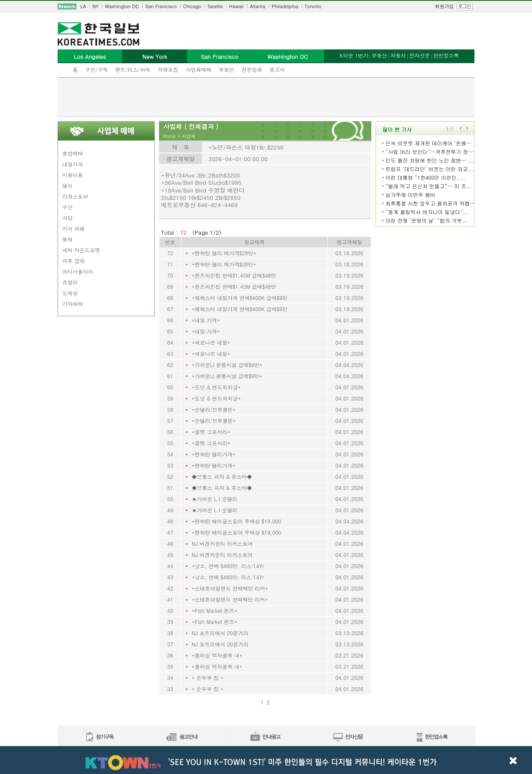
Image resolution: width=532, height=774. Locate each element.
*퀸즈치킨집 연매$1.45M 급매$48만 (234, 275)
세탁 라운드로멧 (81, 250)
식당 (67, 218)
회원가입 (444, 6)
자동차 (398, 55)
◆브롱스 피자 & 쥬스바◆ (222, 476)
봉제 (67, 239)
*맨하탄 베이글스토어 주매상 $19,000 (237, 521)
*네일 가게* (206, 320)
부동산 (226, 69)
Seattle (215, 6)
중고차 (277, 69)
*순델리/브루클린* (214, 409)
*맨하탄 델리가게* (214, 454)
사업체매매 (199, 69)
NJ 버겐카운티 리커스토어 (222, 543)
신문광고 (182, 737)
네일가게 (73, 164)
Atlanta (258, 6)
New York (154, 57)
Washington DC (122, 6)
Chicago (192, 6)
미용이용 (73, 175)
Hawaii (236, 6)
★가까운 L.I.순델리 (215, 499)
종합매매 (73, 153)
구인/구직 (96, 69)
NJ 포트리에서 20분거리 (220, 633)
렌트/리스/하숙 (133, 69)
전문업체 (252, 69)
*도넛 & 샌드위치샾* (216, 387)
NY (95, 6)
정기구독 (99, 737)
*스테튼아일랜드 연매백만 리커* (230, 588)
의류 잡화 (73, 261)
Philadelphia (285, 6)
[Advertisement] (266, 97)
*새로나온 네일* (211, 342)
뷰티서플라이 (78, 271)
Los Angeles (90, 57)
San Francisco (161, 6)
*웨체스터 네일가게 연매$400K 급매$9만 (240, 298)
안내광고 (266, 737)
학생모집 (168, 69)
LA (83, 6)
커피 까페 (73, 228)
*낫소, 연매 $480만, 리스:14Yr (228, 566)
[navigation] (266, 6)
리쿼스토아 (75, 196)
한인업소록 (446, 55)
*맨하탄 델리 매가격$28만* (224, 253)
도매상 (70, 293)
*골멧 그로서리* (211, 432)
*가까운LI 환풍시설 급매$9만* (227, 365)
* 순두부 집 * (208, 678)
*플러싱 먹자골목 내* (217, 655)
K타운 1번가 (354, 55)
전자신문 (419, 55)
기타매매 (73, 304)
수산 (67, 207)
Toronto (313, 6)
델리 (67, 185)
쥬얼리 (70, 282)
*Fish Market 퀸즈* (214, 610)
